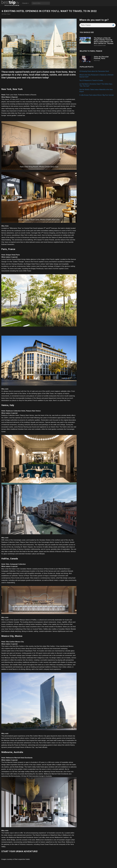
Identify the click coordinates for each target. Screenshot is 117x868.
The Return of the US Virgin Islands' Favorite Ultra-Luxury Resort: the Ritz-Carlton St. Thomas (104, 41)
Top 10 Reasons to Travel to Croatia (91, 80)
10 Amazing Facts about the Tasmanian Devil (94, 71)
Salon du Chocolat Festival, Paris (101, 58)
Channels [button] (25, 3)
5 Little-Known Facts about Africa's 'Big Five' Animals (97, 95)
